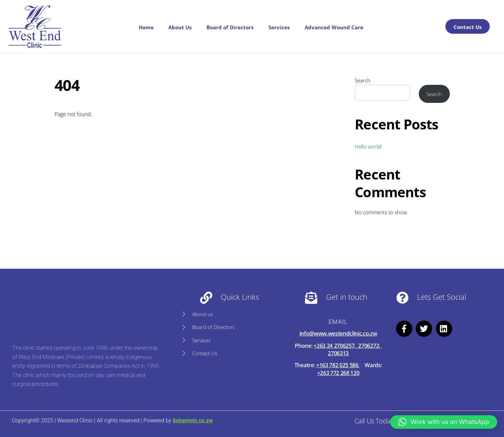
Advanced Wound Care (334, 27)
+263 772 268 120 (338, 373)
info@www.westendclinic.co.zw (338, 333)
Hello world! (368, 146)
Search (363, 80)
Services (279, 27)
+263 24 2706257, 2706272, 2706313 (347, 349)
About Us (180, 27)
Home (146, 27)
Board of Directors (230, 27)
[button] (444, 422)
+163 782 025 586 (338, 365)
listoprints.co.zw (193, 420)
